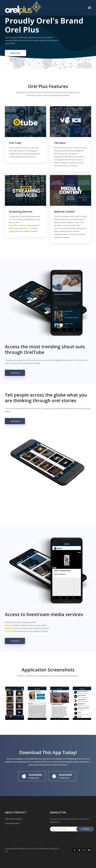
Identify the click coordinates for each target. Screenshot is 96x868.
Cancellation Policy (12, 823)
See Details (15, 373)
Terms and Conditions (14, 819)
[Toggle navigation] (90, 8)
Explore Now (15, 53)
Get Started (86, 829)
